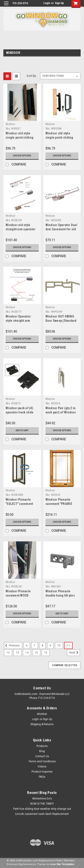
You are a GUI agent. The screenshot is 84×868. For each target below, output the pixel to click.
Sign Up (59, 3)
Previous (12, 645)
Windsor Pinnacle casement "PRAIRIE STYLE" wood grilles (60, 504)
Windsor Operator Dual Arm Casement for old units (61, 229)
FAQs (42, 777)
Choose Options (22, 156)
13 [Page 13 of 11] (17, 653)
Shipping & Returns (42, 724)
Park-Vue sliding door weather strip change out (42, 809)
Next (75, 653)
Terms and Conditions (42, 761)
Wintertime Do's (42, 799)
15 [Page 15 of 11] (36, 653)
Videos (42, 767)
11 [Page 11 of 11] (68, 645)
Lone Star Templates (62, 864)
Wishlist (42, 714)
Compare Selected (65, 665)
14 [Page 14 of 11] (27, 653)
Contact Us (42, 756)
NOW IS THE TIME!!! (42, 804)
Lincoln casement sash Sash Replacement (42, 814)
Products (42, 746)
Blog (42, 751)
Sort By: (32, 76)
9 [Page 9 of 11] (50, 645)
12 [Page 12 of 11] (8, 653)
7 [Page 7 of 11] (35, 645)
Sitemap (69, 861)
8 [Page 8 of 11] (42, 645)
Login (47, 3)
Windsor (10, 124)
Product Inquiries (42, 772)
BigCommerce (28, 864)
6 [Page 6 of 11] (27, 645)
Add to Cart (22, 430)
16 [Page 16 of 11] (46, 653)
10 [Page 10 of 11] (59, 645)
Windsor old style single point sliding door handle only (19, 138)
